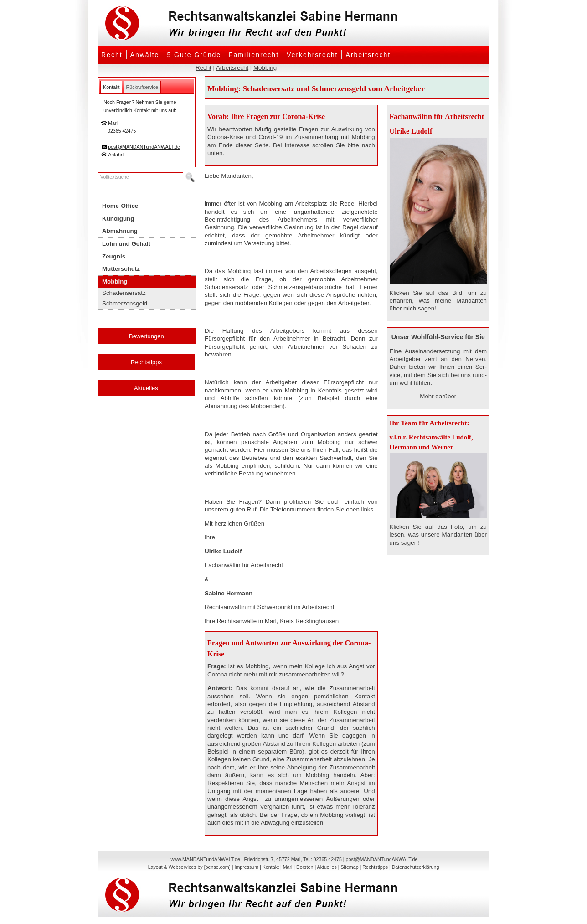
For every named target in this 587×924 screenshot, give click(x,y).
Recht (112, 55)
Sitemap (349, 867)
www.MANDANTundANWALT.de (206, 859)
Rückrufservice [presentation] (142, 87)
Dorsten (305, 867)
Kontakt (271, 867)
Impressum (246, 867)
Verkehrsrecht (312, 55)
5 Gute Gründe (194, 55)
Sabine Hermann (229, 593)
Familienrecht (254, 55)
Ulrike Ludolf (223, 551)
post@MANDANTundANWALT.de (144, 147)
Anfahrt (116, 155)
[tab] (111, 87)
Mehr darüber (438, 396)
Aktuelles (146, 388)
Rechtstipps (146, 362)
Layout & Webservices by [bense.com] (189, 867)
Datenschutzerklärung (416, 867)
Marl (288, 867)
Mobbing (265, 68)
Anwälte (145, 55)
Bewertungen (147, 336)
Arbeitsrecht (368, 55)
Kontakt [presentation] (111, 87)
